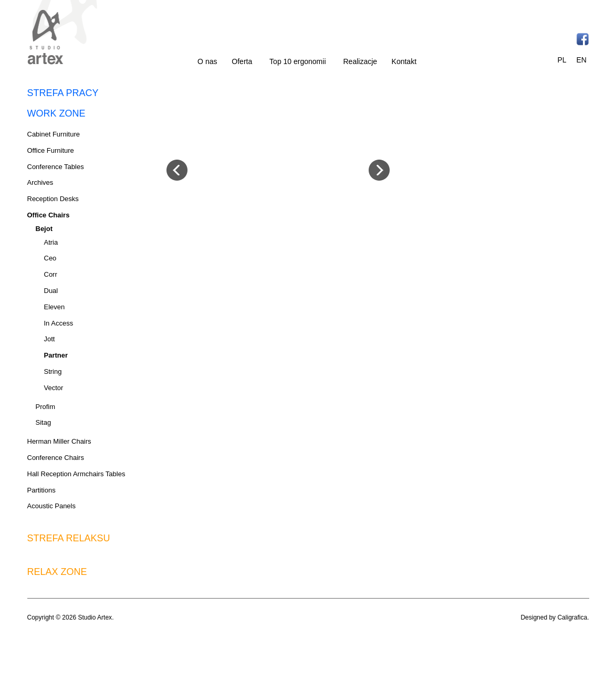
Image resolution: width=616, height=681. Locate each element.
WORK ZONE (56, 113)
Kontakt (404, 61)
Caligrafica (572, 617)
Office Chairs (49, 215)
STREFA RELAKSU (69, 538)
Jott (50, 339)
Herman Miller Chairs (59, 441)
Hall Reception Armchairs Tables (76, 474)
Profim (46, 407)
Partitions (41, 490)
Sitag (44, 422)
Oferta (242, 61)
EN (581, 60)
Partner (56, 355)
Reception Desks (53, 199)
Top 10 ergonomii (297, 61)
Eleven (55, 307)
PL (562, 60)
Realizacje (361, 61)
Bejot (44, 229)
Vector (54, 388)
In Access (59, 323)
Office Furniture (51, 150)
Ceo (50, 258)
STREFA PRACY (63, 93)
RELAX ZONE (57, 572)
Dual (51, 291)
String (53, 371)
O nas (207, 61)
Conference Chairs (56, 458)
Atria (51, 242)
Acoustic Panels (52, 506)
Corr (51, 274)
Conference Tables (56, 167)
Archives (40, 182)
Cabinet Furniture (54, 134)
